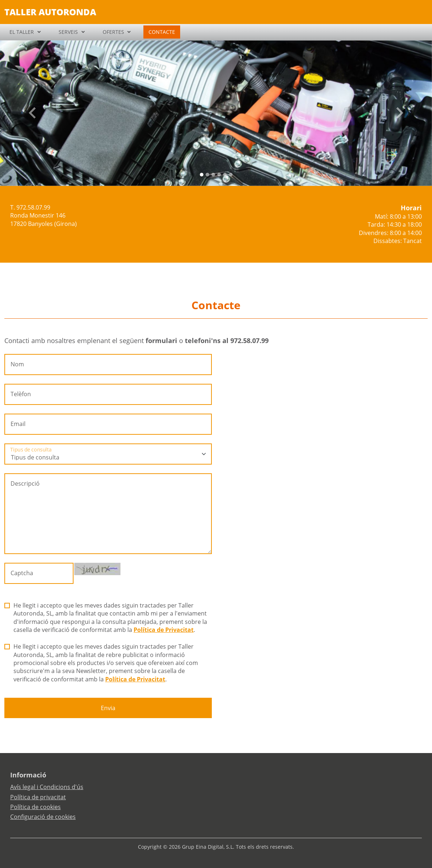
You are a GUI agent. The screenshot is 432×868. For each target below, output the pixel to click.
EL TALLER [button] (22, 32)
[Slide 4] (225, 175)
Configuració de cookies (43, 817)
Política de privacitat (38, 797)
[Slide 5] (231, 175)
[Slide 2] (213, 175)
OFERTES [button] (113, 32)
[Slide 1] (207, 175)
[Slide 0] (202, 175)
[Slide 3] (219, 175)
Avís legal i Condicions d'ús (47, 787)
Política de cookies (35, 807)
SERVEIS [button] (68, 32)
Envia (108, 708)
